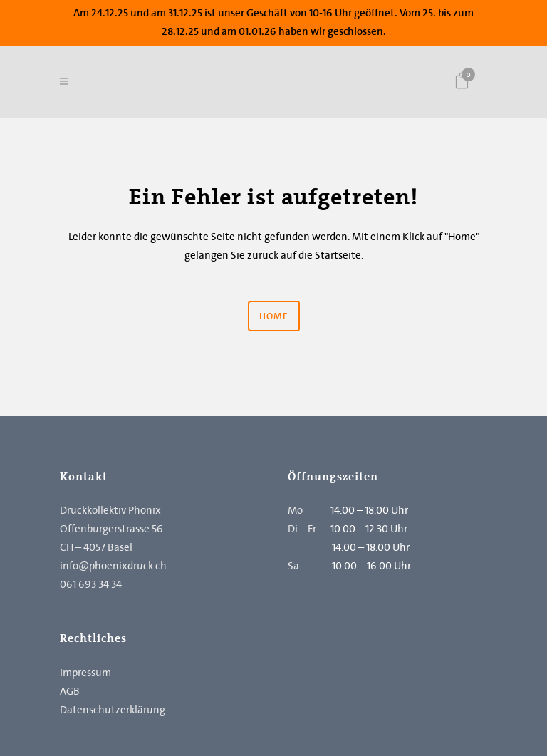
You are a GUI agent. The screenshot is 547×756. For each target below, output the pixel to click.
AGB (70, 691)
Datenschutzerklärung (113, 710)
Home (274, 316)
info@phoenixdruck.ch (113, 566)
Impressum (85, 673)
